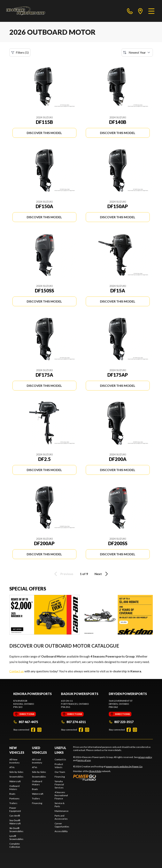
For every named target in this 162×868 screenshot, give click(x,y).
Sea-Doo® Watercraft (15, 822)
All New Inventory (14, 761)
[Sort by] (137, 52)
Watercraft (15, 781)
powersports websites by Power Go (124, 766)
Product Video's (59, 766)
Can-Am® (15, 816)
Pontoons (14, 798)
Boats (12, 794)
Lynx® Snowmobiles (16, 837)
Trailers (13, 803)
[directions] (140, 11)
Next (102, 574)
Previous (63, 574)
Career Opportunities (62, 825)
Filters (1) (20, 52)
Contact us (17, 671)
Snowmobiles (16, 777)
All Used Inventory (37, 761)
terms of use (84, 760)
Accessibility (61, 831)
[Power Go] (108, 777)
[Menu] (151, 11)
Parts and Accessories (61, 817)
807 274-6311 (73, 722)
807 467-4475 (26, 722)
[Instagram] (39, 730)
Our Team (60, 772)
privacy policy (145, 757)
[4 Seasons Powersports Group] (26, 11)
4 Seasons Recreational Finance (61, 795)
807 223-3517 (121, 722)
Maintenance (62, 811)
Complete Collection (15, 845)
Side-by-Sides (16, 772)
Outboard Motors (14, 788)
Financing (37, 803)
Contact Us (60, 759)
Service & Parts (60, 805)
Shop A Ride (95, 771)
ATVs (12, 767)
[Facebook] (33, 730)
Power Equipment (15, 809)
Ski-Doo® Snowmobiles (16, 830)
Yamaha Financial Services (59, 784)
